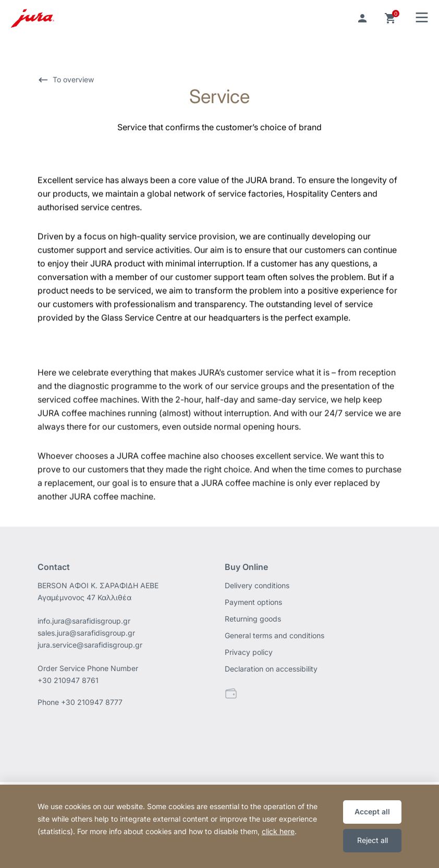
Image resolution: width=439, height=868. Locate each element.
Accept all (372, 811)
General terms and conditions (275, 635)
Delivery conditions (257, 585)
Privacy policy (249, 652)
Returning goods (253, 619)
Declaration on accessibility (271, 669)
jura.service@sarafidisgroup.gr (90, 645)
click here (278, 831)
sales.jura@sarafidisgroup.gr (86, 633)
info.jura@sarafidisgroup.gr (84, 621)
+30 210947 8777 (92, 702)
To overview (73, 80)
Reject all (373, 840)
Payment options (253, 602)
